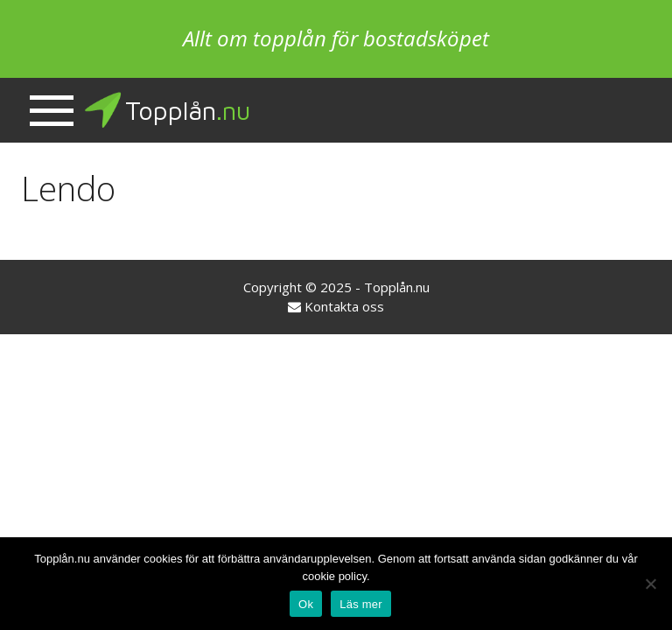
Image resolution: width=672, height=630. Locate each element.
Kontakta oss (344, 306)
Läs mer (361, 604)
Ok (306, 604)
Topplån (166, 110)
